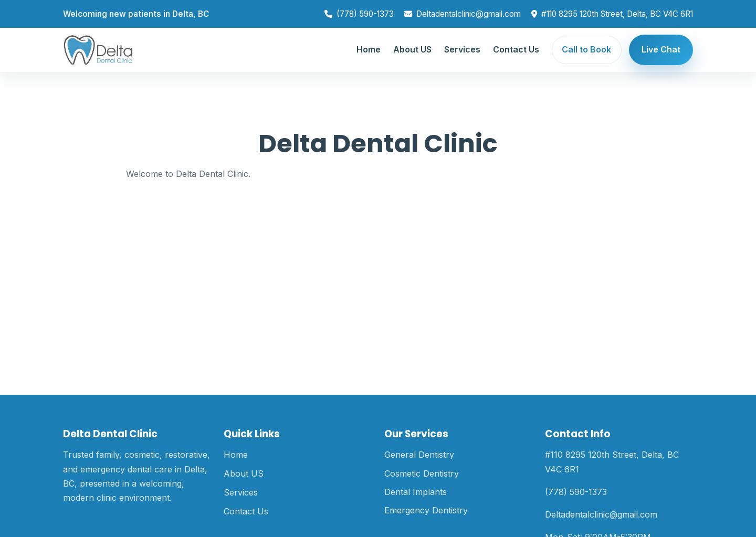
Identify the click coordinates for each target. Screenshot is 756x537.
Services (462, 49)
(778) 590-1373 (365, 14)
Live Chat (661, 49)
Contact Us (516, 49)
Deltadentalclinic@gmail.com (469, 14)
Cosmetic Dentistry (422, 473)
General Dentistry (419, 455)
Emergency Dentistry (426, 510)
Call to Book (586, 49)
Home (369, 49)
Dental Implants (416, 492)
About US (412, 49)
